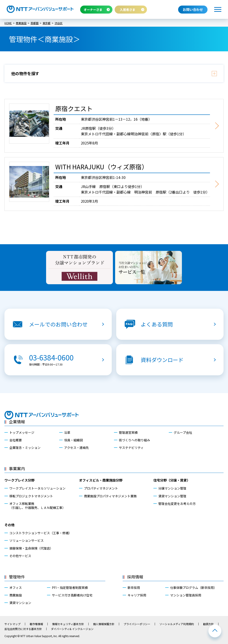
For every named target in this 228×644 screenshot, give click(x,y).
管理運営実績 (128, 432)
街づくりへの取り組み (134, 440)
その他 (9, 525)
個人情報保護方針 (104, 624)
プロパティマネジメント (101, 488)
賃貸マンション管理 (172, 496)
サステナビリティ (131, 448)
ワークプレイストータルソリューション (37, 488)
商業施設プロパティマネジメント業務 (110, 496)
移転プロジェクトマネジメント (31, 496)
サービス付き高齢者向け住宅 (72, 595)
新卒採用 (134, 588)
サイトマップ (12, 624)
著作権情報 (36, 624)
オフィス (16, 588)
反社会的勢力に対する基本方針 (23, 629)
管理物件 (17, 577)
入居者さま (128, 10)
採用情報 (135, 577)
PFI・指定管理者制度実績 (70, 588)
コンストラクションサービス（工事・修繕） (41, 533)
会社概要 (16, 440)
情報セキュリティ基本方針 (68, 624)
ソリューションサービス (26, 540)
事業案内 (17, 468)
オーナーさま (93, 10)
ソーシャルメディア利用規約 (177, 624)
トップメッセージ (22, 432)
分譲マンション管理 (172, 488)
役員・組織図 (73, 440)
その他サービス (20, 556)
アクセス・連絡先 (76, 448)
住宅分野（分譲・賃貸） (172, 480)
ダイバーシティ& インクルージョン (72, 629)
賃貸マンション (20, 603)
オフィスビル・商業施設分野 (101, 480)
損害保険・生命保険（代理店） (31, 548)
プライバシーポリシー (137, 624)
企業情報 (17, 422)
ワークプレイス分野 (19, 480)
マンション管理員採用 (186, 595)
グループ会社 (183, 432)
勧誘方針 (208, 624)
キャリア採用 (137, 595)
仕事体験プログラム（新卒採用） (193, 588)
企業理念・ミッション (25, 448)
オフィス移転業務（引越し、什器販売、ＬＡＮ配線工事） (37, 506)
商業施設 (16, 595)
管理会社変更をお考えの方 (177, 504)
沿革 (67, 432)
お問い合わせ (193, 9)
